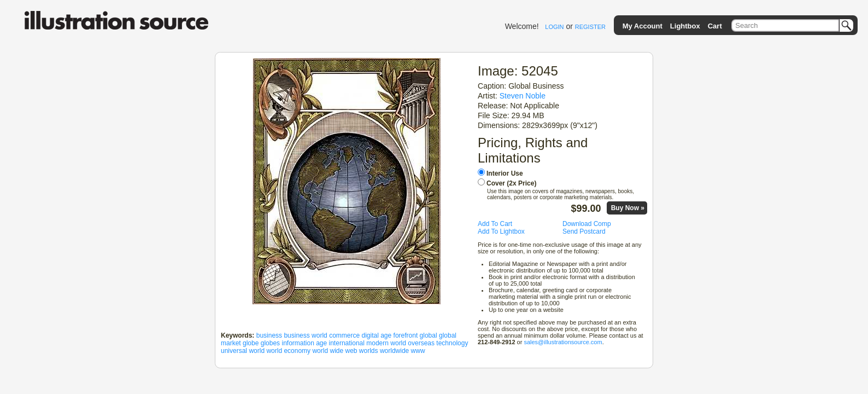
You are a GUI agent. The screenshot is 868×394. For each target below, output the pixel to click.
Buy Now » (628, 208)
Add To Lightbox (501, 231)
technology (452, 343)
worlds (369, 351)
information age (304, 343)
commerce (344, 335)
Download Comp (587, 224)
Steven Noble (523, 96)
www (418, 351)
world (257, 351)
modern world (386, 343)
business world (305, 335)
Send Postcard (584, 231)
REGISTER (590, 27)
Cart (715, 26)
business (269, 335)
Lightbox (685, 26)
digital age (377, 335)
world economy (288, 351)
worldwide (394, 351)
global (429, 335)
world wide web (335, 351)
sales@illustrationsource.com (563, 342)
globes (270, 343)
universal (234, 351)
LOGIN (554, 27)
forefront (406, 335)
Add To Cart (495, 224)
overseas (421, 343)
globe (251, 343)
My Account (643, 26)
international (347, 343)
